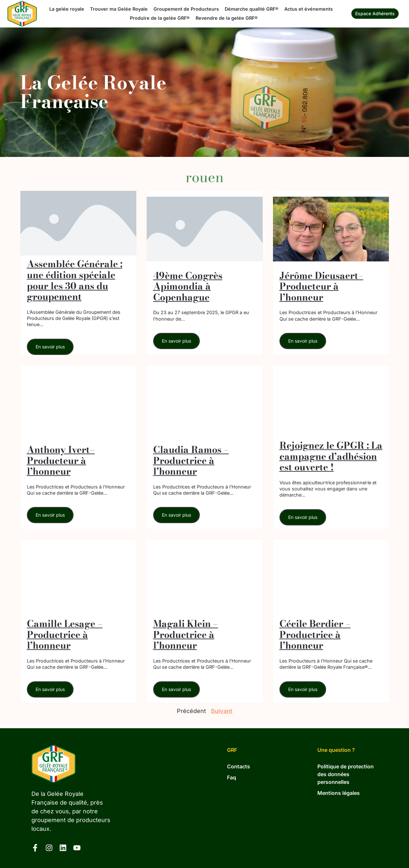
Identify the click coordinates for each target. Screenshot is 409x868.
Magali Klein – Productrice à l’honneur (186, 635)
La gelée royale (67, 9)
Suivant (222, 711)
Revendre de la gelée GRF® (227, 18)
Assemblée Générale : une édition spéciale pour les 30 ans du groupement (75, 280)
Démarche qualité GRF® (252, 9)
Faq (232, 778)
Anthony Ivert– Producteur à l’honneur (61, 461)
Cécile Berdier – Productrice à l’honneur (315, 635)
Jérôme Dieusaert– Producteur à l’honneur (321, 286)
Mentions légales (339, 793)
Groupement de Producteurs (186, 9)
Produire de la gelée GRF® (160, 18)
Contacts (239, 767)
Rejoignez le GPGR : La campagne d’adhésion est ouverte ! (331, 456)
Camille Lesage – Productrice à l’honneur (65, 635)
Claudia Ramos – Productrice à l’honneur (191, 461)
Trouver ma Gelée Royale (119, 9)
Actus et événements (309, 9)
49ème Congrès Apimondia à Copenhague (188, 286)
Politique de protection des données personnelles (346, 775)
